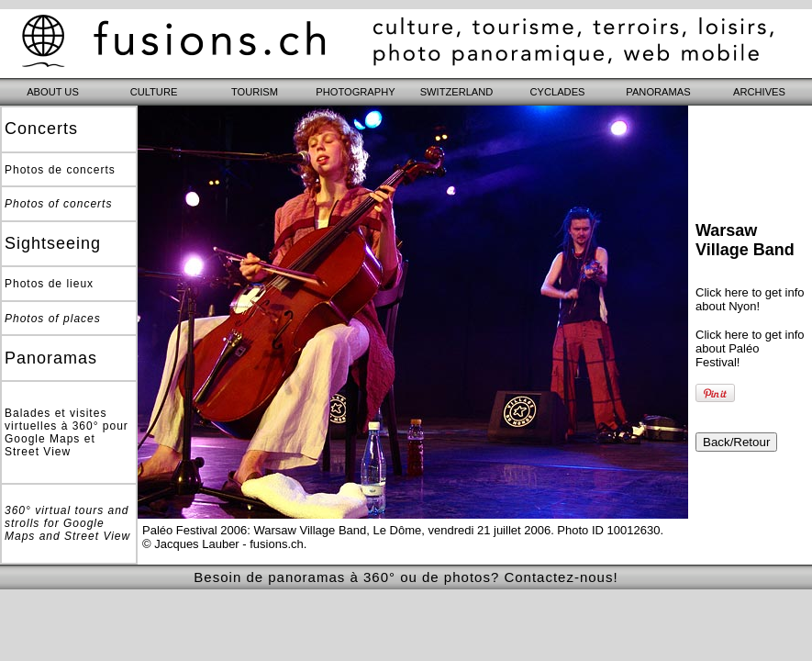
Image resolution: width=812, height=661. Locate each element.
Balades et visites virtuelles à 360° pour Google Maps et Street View (67, 432)
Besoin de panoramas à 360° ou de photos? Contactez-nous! (406, 577)
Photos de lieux (49, 284)
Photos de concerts (60, 170)
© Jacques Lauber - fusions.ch (223, 544)
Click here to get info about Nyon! (750, 299)
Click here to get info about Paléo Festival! (750, 348)
